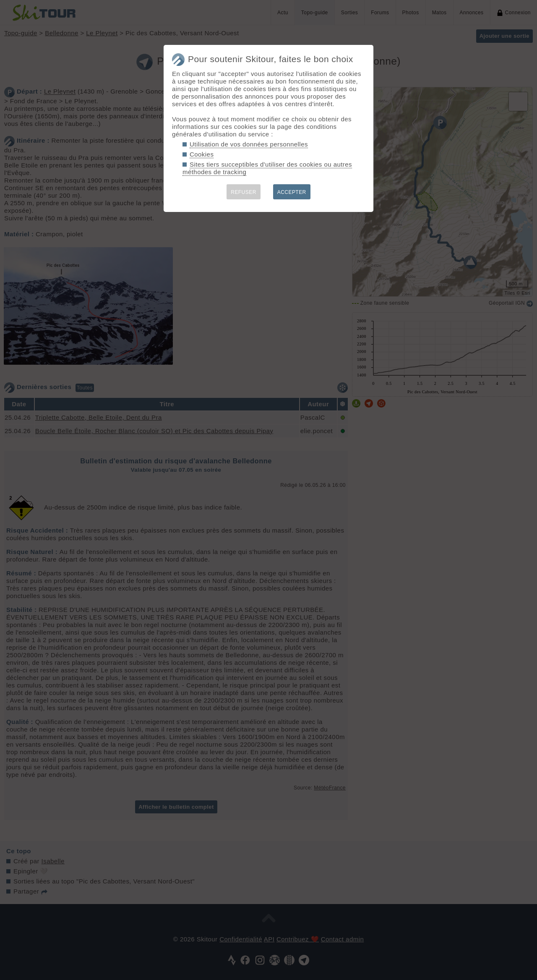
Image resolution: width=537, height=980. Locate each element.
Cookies (202, 154)
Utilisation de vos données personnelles (249, 144)
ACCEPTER (292, 192)
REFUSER (244, 192)
